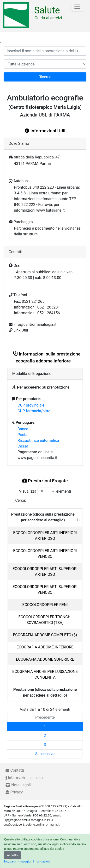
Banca (23, 429)
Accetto (12, 855)
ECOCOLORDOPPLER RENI (45, 605)
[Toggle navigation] (77, 7)
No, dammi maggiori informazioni (27, 861)
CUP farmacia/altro (34, 411)
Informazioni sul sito (24, 778)
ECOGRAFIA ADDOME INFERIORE (45, 647)
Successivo (45, 754)
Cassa (23, 446)
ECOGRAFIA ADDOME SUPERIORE (45, 659)
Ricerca (45, 77)
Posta (22, 435)
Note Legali (18, 785)
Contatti (15, 770)
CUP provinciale (31, 405)
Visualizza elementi (45, 491)
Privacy (14, 792)
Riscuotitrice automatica (38, 440)
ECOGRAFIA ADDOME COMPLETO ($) (45, 635)
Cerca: (45, 501)
